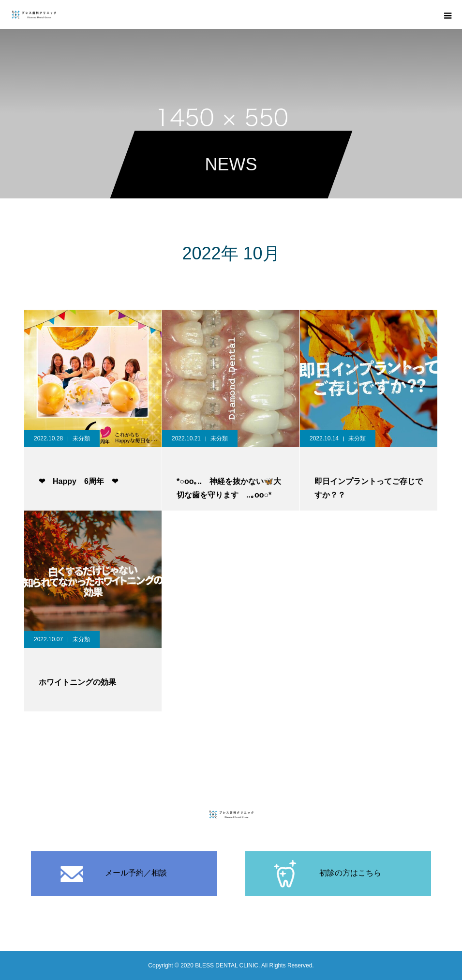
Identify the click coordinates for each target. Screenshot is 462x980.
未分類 (81, 438)
